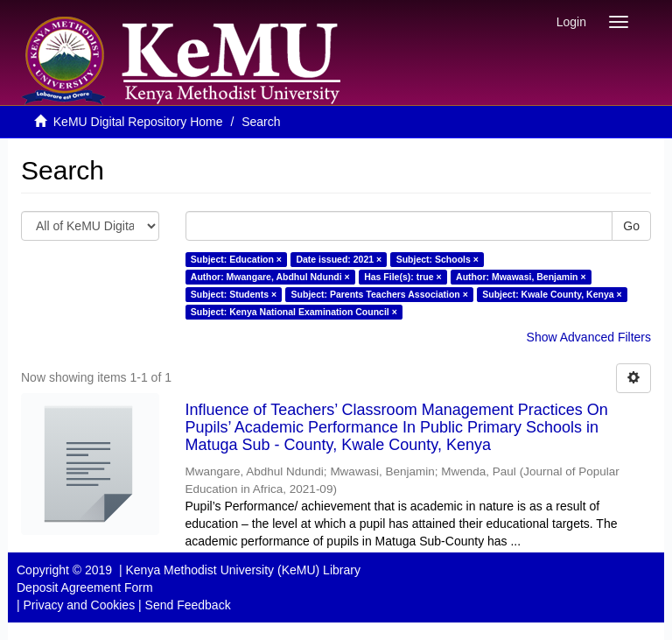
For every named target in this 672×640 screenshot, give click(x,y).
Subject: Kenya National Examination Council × (294, 312)
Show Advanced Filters (589, 337)
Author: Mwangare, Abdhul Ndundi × (270, 277)
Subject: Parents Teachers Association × (380, 294)
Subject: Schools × (437, 259)
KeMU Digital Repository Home (138, 122)
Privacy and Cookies (80, 605)
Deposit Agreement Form (85, 587)
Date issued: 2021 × (339, 259)
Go (631, 226)
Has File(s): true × (402, 277)
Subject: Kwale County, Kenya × (552, 294)
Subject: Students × (234, 294)
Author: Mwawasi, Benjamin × (521, 277)
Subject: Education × (236, 259)
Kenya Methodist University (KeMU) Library (242, 570)
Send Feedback (188, 605)
